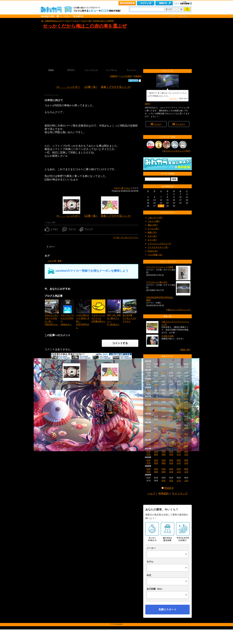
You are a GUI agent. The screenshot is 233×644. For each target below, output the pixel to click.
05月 (179, 399)
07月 (149, 402)
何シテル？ (174, 99)
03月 (164, 373)
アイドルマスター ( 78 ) (158, 247)
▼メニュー (132, 70)
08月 (156, 385)
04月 (171, 399)
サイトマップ (180, 494)
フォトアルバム (91, 70)
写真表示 (138, 76)
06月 (186, 390)
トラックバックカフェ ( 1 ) (159, 244)
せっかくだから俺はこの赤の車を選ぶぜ (85, 26)
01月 (149, 382)
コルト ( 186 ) (154, 221)
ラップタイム (111, 70)
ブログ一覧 (86, 21)
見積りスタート (167, 609)
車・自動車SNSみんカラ (52, 21)
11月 (179, 393)
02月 (156, 399)
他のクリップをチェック (178, 310)
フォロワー (179, 124)
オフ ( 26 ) (152, 240)
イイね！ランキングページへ (126, 237)
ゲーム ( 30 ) (153, 229)
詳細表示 (114, 76)
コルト (128, 188)
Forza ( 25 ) (153, 251)
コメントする (120, 343)
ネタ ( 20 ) (152, 236)
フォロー (156, 124)
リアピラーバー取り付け (157, 282)
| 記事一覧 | (91, 87)
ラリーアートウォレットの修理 (160, 267)
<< (163, 186)
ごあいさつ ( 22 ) (155, 218)
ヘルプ (176, 3)
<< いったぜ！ (68, 87)
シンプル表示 (126, 76)
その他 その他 (167, 336)
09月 (164, 367)
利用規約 (164, 494)
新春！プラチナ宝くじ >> (116, 87)
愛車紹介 (71, 70)
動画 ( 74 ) (152, 232)
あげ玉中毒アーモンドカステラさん (129, 318)
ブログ (68, 21)
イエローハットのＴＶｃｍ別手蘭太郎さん (98, 318)
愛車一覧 (185, 350)
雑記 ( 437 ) (153, 225)
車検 (60, 261)
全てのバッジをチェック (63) (176, 151)
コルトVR (52, 261)
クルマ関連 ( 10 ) (155, 255)
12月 (186, 411)
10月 (171, 420)
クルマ (76, 21)
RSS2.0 (169, 488)
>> (172, 186)
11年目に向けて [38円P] (103, 21)
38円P (147, 104)
